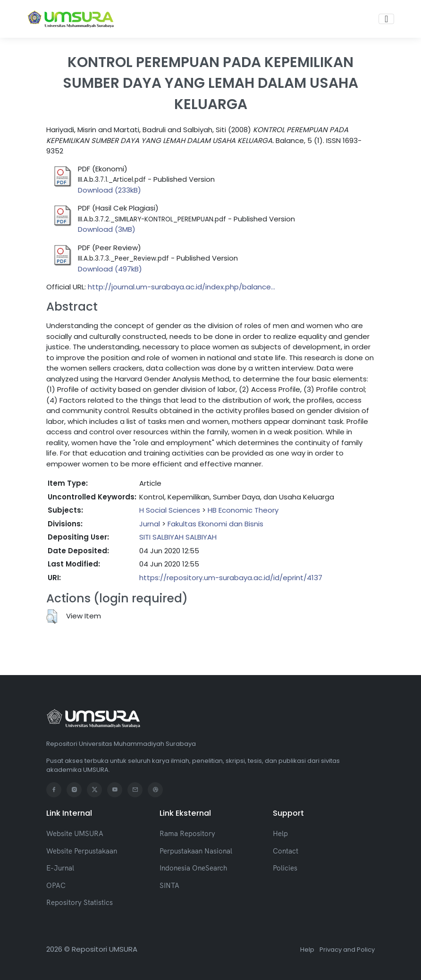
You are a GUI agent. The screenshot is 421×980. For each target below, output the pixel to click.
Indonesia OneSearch (193, 868)
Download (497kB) (110, 269)
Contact (286, 851)
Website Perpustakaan (82, 851)
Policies (285, 868)
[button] (52, 617)
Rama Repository (187, 833)
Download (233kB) (109, 190)
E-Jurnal (60, 868)
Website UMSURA (75, 833)
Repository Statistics (80, 902)
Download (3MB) (107, 229)
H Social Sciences (170, 510)
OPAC (56, 885)
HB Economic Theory (243, 510)
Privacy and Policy (347, 950)
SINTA (169, 885)
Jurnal (150, 524)
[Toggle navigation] (386, 19)
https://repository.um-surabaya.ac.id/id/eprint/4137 (231, 578)
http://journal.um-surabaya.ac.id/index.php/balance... (181, 287)
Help (280, 833)
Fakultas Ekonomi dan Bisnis (215, 524)
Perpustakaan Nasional (196, 851)
